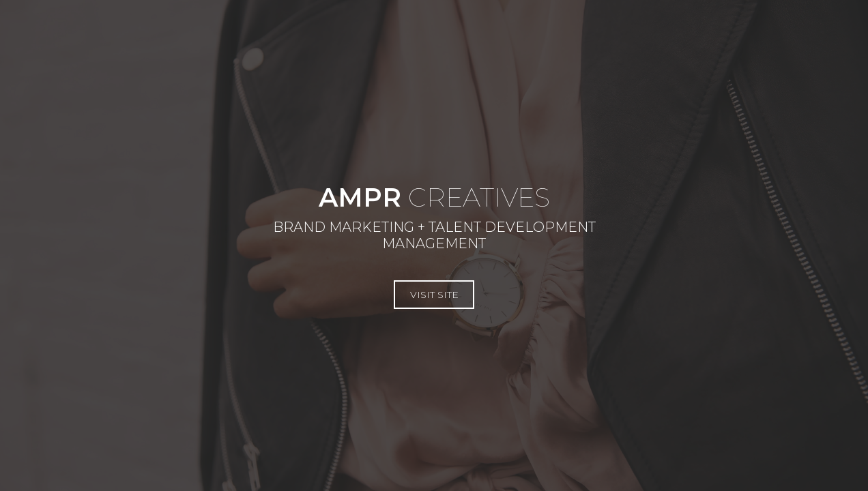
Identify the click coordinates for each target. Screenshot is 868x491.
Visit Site (217, 286)
